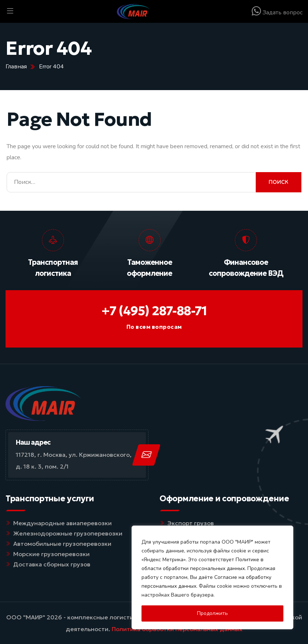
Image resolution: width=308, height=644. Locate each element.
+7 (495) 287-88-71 (154, 311)
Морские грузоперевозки (51, 554)
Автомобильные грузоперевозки (62, 544)
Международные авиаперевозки (62, 523)
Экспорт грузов (191, 523)
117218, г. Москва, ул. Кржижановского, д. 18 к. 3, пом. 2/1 (74, 460)
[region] (212, 577)
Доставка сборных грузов (52, 564)
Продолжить (212, 613)
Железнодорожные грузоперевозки (68, 533)
